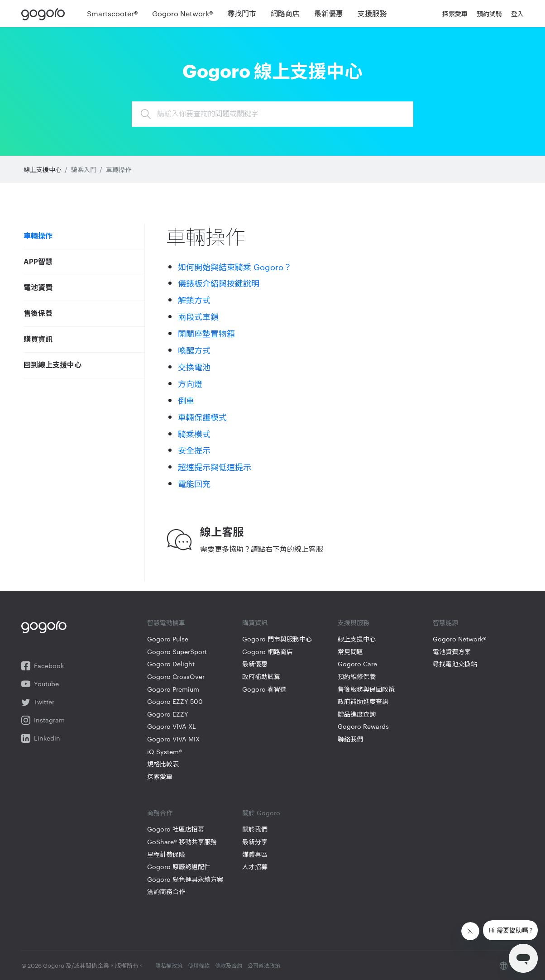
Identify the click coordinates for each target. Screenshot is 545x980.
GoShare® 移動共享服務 (182, 842)
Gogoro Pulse (168, 639)
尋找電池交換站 (455, 664)
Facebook (43, 666)
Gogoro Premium (173, 689)
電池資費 (38, 288)
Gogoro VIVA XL (172, 726)
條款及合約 (229, 965)
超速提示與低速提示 (215, 466)
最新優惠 (255, 664)
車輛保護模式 (202, 417)
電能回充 (194, 483)
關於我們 (255, 829)
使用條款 (199, 965)
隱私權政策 (169, 965)
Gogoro (45, 14)
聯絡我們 (350, 739)
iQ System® (165, 752)
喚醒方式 (194, 350)
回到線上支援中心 (53, 365)
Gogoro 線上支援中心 (272, 70)
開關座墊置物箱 (206, 333)
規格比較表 (163, 764)
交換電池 (194, 366)
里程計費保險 (166, 854)
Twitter (38, 702)
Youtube (40, 684)
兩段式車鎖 (198, 316)
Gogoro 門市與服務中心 (277, 639)
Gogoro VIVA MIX (173, 739)
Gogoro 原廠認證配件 (179, 867)
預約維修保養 (357, 676)
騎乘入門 (84, 169)
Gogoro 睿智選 (264, 689)
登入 (517, 14)
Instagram (43, 720)
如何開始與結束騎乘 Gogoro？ (235, 266)
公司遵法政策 (264, 965)
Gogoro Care (357, 664)
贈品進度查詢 (357, 714)
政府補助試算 (261, 676)
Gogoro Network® (459, 639)
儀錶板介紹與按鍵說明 (219, 283)
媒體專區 (255, 854)
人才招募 (255, 867)
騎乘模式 (194, 433)
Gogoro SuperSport (177, 652)
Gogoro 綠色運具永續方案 (185, 879)
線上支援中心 (43, 169)
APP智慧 (38, 262)
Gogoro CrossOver (176, 676)
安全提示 (194, 450)
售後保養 (38, 314)
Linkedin (41, 738)
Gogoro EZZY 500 (175, 701)
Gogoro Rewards (363, 726)
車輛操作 (119, 169)
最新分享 (255, 842)
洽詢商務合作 (166, 892)
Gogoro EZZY (168, 714)
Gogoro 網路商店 (268, 652)
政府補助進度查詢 (363, 701)
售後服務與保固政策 (366, 689)
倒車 (186, 400)
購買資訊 (38, 339)
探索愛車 (160, 777)
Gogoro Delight (171, 664)
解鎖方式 (194, 299)
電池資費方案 (452, 652)
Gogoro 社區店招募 (176, 829)
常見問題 (350, 652)
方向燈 (190, 383)
